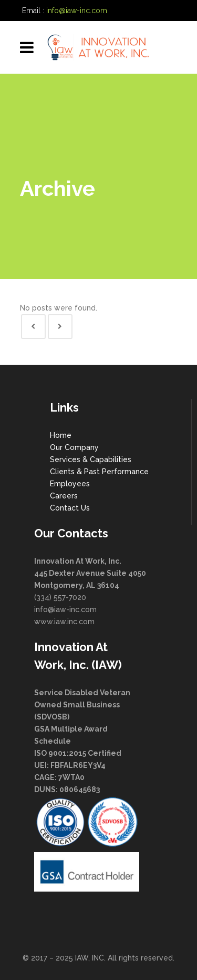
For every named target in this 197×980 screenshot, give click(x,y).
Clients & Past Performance (99, 472)
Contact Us (70, 508)
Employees (70, 484)
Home (61, 435)
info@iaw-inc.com (77, 11)
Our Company (74, 447)
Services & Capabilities (91, 459)
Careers (64, 496)
